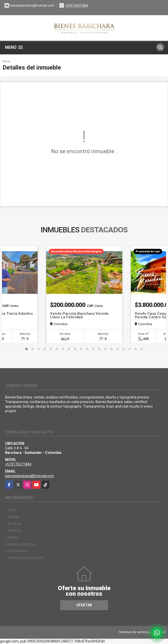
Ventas (13, 517)
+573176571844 (77, 5)
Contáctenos (18, 551)
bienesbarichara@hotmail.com (30, 476)
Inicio (6, 61)
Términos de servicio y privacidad (142, 632)
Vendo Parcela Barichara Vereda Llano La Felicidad (79, 315)
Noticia (13, 537)
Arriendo (15, 524)
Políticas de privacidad (25, 558)
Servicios (15, 530)
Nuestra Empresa (21, 544)
